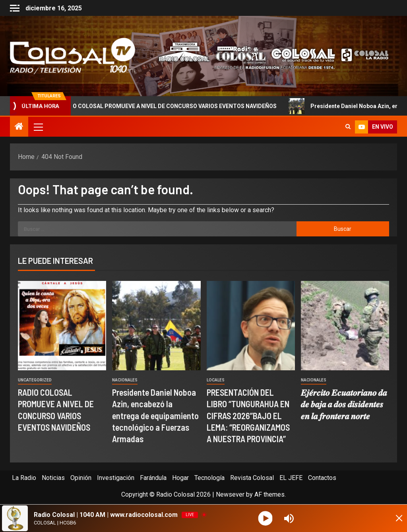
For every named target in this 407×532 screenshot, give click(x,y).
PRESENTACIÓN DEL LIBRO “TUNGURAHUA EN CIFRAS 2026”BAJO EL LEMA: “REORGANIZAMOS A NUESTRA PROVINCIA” (248, 415)
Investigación (116, 478)
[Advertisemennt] (269, 55)
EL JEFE (291, 478)
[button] (38, 127)
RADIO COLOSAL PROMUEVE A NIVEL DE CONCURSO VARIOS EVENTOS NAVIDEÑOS (169, 106)
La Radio (24, 478)
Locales (216, 380)
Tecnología (209, 478)
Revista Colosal (252, 478)
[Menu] (38, 127)
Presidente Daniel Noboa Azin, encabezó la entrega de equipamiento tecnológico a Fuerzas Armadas (155, 415)
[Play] (266, 518)
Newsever (230, 494)
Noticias (53, 478)
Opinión (81, 478)
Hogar (180, 478)
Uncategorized (35, 380)
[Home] (19, 127)
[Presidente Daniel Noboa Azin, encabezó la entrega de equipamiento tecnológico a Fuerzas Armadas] (156, 326)
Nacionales (125, 380)
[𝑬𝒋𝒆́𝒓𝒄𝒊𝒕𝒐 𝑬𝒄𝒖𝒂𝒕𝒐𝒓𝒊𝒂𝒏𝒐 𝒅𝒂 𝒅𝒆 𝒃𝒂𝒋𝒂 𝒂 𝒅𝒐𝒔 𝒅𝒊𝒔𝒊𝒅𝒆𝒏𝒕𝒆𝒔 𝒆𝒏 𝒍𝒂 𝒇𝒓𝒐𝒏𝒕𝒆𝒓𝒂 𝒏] (345, 326)
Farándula (153, 478)
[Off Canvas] (15, 8)
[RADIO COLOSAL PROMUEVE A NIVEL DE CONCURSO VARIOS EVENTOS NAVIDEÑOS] (62, 326)
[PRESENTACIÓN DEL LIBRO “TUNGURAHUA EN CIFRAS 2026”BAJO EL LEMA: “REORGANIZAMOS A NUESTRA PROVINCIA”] (251, 326)
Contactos (322, 478)
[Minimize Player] (393, 518)
